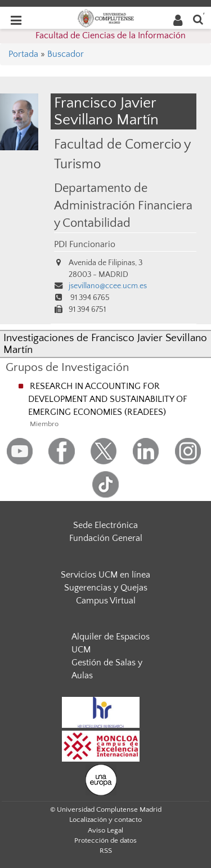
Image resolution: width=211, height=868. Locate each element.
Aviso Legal (105, 830)
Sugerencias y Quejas (106, 588)
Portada (23, 54)
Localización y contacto (105, 820)
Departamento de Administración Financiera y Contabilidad (123, 206)
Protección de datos (105, 840)
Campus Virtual (106, 601)
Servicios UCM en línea (105, 575)
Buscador (66, 54)
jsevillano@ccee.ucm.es (108, 286)
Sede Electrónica (105, 525)
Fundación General (106, 538)
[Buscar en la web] (198, 19)
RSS (106, 851)
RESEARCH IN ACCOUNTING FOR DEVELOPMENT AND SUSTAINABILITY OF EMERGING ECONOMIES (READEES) (108, 399)
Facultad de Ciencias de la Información (111, 35)
